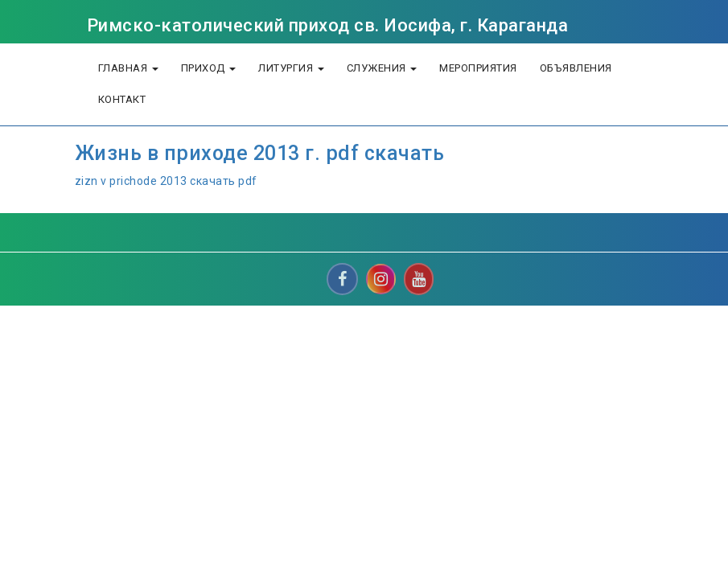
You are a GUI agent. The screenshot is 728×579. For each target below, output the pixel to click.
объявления (576, 68)
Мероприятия (478, 68)
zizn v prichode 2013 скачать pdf (166, 181)
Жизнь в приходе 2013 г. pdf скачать (260, 153)
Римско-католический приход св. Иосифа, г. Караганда (328, 25)
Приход (209, 68)
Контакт (122, 99)
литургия (291, 68)
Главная (128, 68)
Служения (382, 68)
